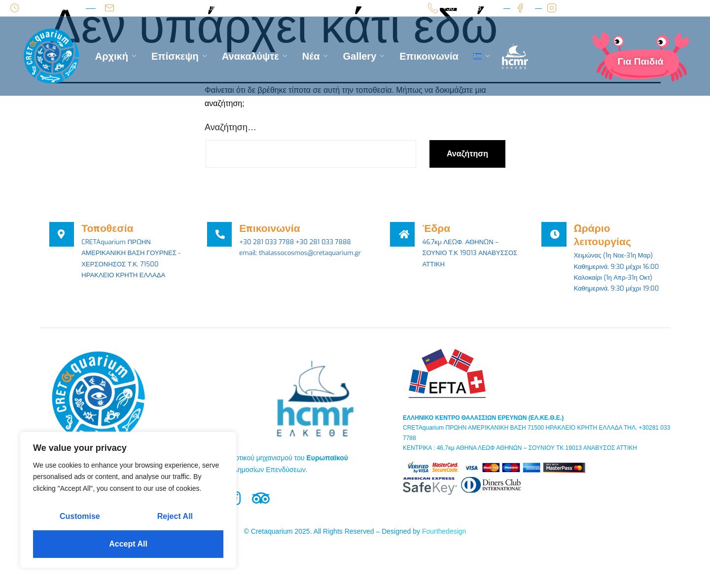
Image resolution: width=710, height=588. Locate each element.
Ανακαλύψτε (255, 56)
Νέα (315, 56)
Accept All (128, 544)
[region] (128, 500)
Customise (80, 516)
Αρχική (116, 56)
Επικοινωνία (429, 56)
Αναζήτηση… (231, 127)
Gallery (364, 56)
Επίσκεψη (179, 56)
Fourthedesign (444, 547)
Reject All (175, 516)
